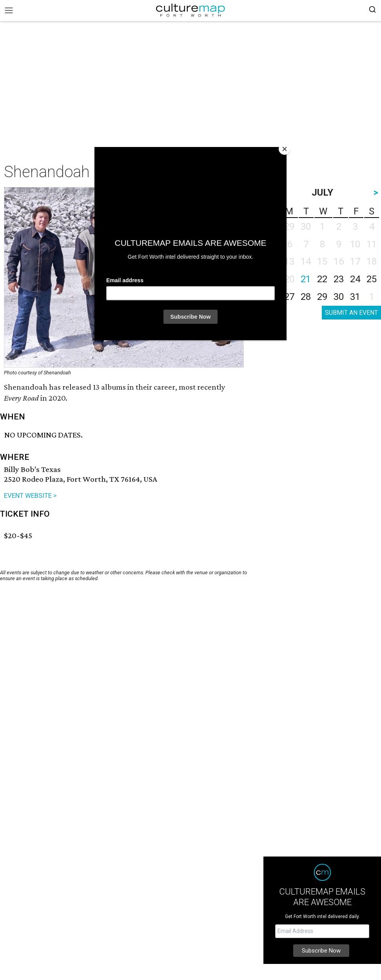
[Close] (285, 149)
